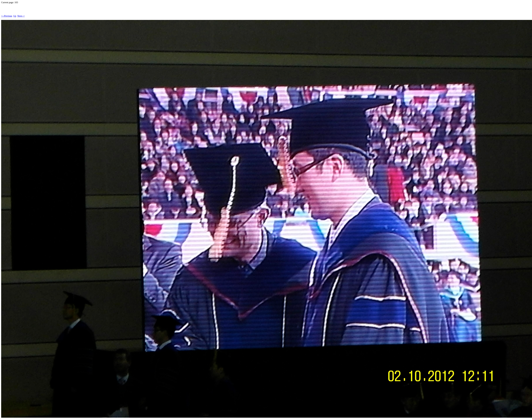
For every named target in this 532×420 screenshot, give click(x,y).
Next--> (21, 16)
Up (15, 16)
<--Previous (7, 16)
